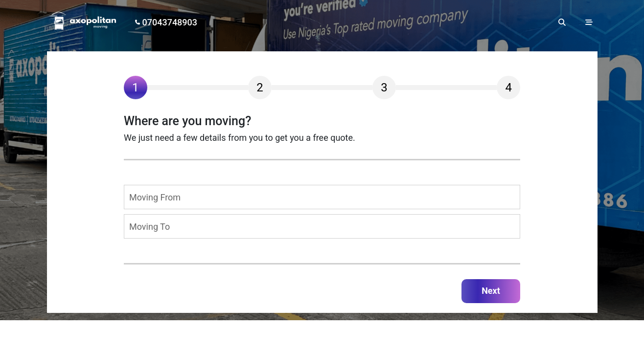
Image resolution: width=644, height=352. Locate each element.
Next (491, 291)
